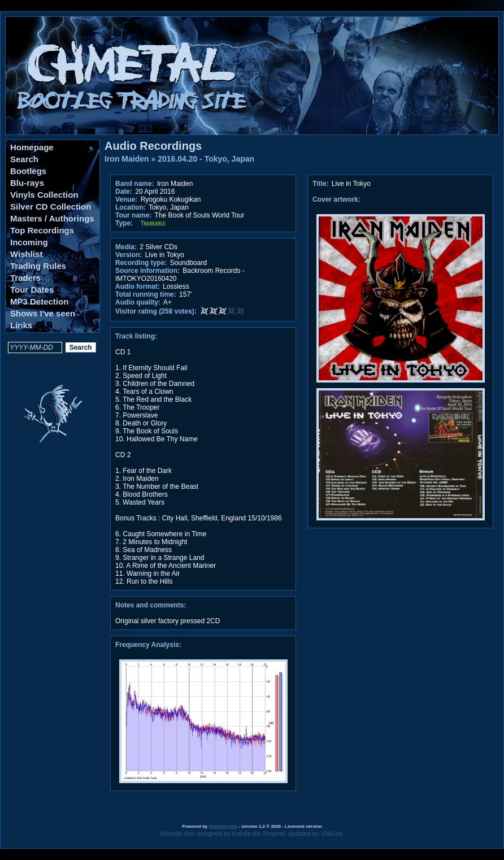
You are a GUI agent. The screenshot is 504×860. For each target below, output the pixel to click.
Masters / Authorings (52, 218)
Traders (25, 278)
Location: (131, 207)
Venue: (126, 199)
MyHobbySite (223, 826)
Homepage (32, 147)
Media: (126, 247)
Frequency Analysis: (148, 645)
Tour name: (133, 215)
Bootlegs (28, 171)
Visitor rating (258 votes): (156, 311)
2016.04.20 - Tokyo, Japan (206, 159)
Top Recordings (42, 230)
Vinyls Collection (44, 195)
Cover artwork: (336, 199)
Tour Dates (32, 290)
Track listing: (136, 336)
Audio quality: (138, 302)
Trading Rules (38, 266)
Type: (124, 223)
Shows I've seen (43, 313)
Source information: (147, 271)
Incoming (29, 242)
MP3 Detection (39, 301)
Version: (129, 255)
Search (24, 159)
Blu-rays (27, 183)
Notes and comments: (151, 605)
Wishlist (26, 254)
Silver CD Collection (51, 207)
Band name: (135, 184)
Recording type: (141, 263)
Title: (321, 184)
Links (21, 325)
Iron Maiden (127, 159)
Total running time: (146, 294)
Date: (124, 192)
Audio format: (138, 286)
